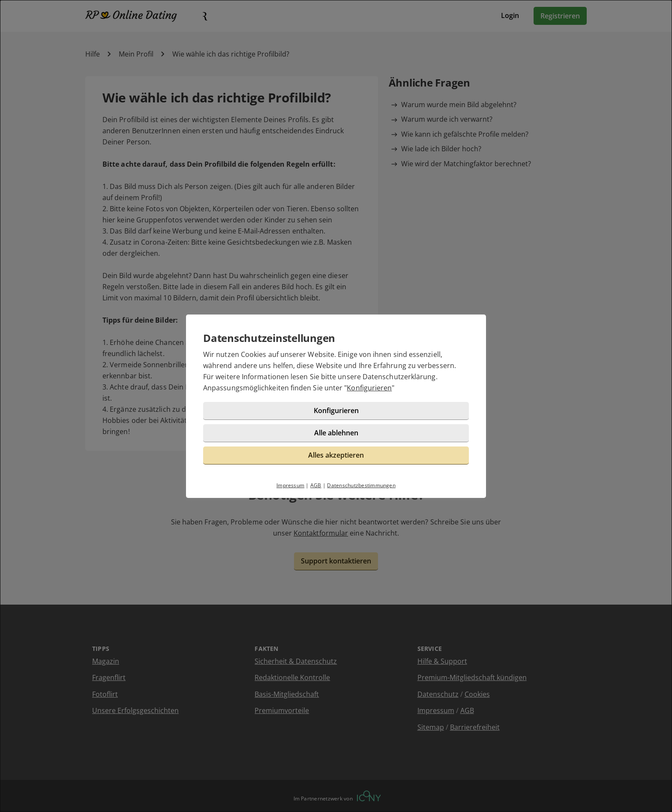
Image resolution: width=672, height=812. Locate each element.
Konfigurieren (369, 388)
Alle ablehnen (336, 433)
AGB (316, 485)
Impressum (290, 485)
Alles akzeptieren (336, 455)
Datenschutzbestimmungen (361, 485)
